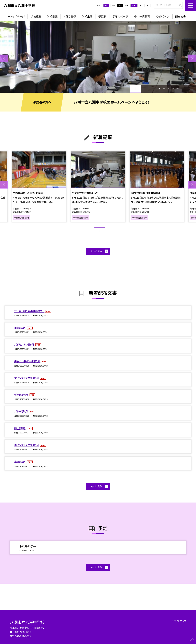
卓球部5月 (20, 462)
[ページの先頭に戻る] (192, 640)
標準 (134, 5)
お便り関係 (70, 16)
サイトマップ (180, 621)
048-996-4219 (23, 632)
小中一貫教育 (142, 16)
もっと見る (96, 251)
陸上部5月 (20, 428)
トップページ (17, 16)
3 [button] (169, 89)
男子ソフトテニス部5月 (27, 445)
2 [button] (164, 89)
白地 (113, 5)
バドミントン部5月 (24, 345)
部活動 (102, 16)
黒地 (120, 5)
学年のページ (120, 16)
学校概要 (36, 16)
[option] (98, 57)
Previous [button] (4, 59)
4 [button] (173, 89)
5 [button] (178, 89)
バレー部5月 (21, 411)
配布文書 (181, 16)
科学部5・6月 (21, 395)
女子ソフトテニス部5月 (27, 378)
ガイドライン (162, 16)
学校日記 (52, 16)
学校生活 (87, 16)
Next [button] (192, 59)
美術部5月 (20, 328)
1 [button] (159, 89)
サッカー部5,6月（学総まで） (29, 311)
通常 (106, 5)
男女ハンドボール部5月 (27, 361)
